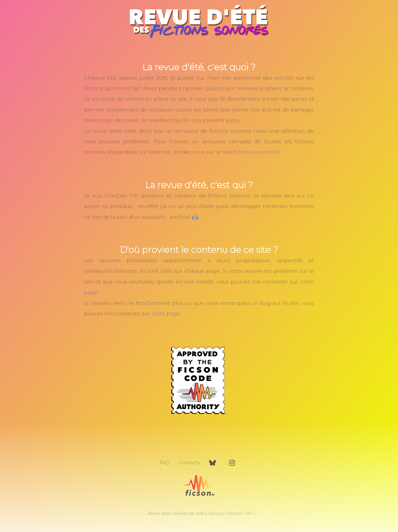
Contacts (189, 463)
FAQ (164, 463)
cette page (166, 313)
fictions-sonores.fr (257, 152)
